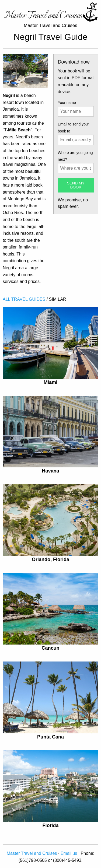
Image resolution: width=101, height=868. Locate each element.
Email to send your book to (74, 127)
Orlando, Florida (50, 559)
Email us (69, 853)
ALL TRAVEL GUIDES (24, 299)
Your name (67, 103)
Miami (50, 382)
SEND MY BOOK (76, 185)
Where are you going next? (75, 156)
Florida (50, 825)
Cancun (50, 648)
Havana (50, 471)
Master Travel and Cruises (32, 853)
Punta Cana (50, 737)
